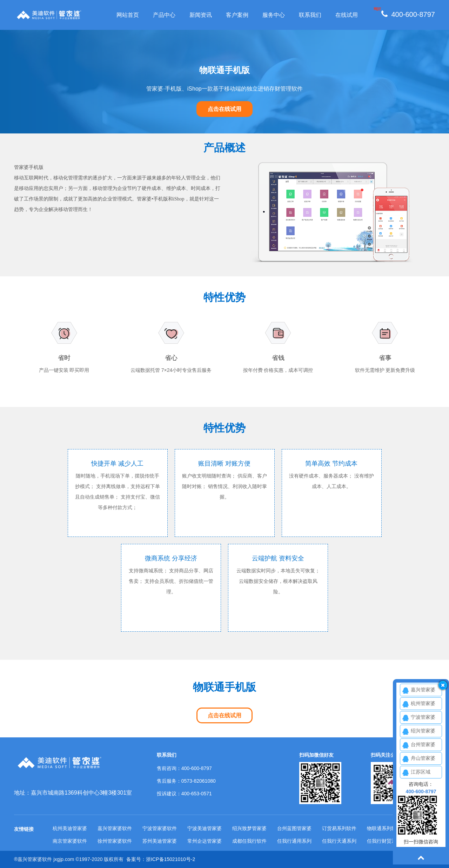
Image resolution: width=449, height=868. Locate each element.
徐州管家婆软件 (115, 841)
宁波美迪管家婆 (205, 828)
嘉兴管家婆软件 (115, 828)
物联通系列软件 (384, 828)
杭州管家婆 (423, 703)
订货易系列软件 (339, 828)
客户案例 (237, 15)
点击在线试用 (224, 109)
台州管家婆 (423, 744)
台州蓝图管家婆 (294, 828)
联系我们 (310, 15)
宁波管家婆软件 (160, 828)
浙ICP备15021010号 (168, 859)
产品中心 (164, 15)
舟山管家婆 (423, 758)
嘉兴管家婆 (423, 690)
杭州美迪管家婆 (70, 828)
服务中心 (274, 15)
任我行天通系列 (339, 841)
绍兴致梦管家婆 (249, 828)
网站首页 (128, 15)
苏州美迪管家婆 (160, 841)
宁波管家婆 (423, 717)
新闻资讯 (201, 15)
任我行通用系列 (294, 841)
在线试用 (347, 15)
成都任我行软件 (249, 841)
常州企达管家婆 (205, 841)
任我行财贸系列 (384, 841)
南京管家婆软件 (70, 841)
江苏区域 (421, 772)
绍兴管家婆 (423, 731)
